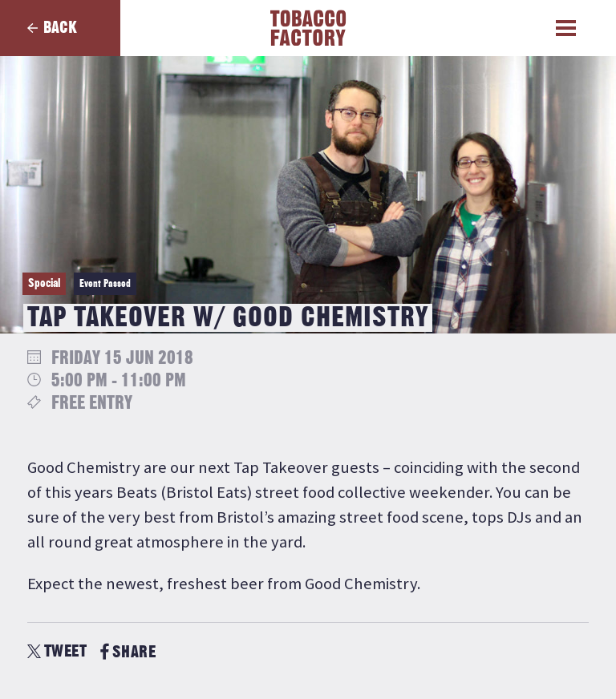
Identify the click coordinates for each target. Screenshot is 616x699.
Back (60, 28)
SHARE (128, 652)
